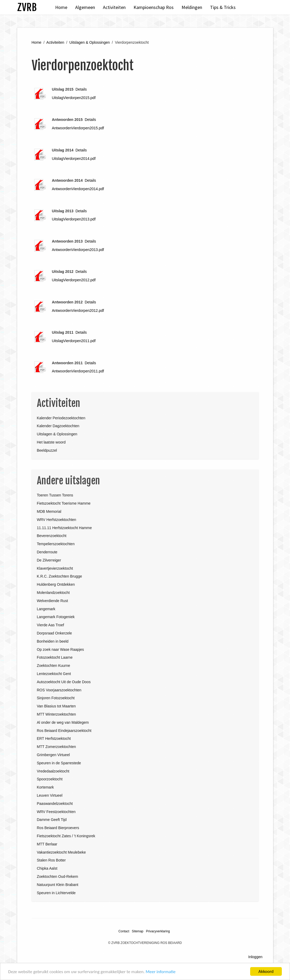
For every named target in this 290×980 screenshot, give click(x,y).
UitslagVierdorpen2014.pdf (74, 159)
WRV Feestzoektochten (56, 812)
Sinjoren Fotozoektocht (56, 698)
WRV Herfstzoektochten (57, 520)
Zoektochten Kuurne (54, 666)
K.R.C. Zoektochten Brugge (60, 576)
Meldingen (192, 7)
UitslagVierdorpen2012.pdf (74, 280)
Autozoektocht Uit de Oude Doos (64, 682)
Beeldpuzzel (47, 450)
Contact (124, 931)
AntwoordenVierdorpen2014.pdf (78, 189)
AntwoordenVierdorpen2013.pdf (78, 250)
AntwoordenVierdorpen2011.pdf (78, 371)
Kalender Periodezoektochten (61, 418)
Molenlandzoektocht (53, 593)
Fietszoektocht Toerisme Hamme (64, 503)
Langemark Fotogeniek (56, 617)
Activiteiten (114, 7)
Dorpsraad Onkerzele (54, 633)
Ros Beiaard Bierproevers (58, 828)
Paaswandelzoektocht (55, 804)
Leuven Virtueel (50, 795)
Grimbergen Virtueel (53, 755)
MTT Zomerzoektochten (56, 747)
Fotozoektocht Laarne (55, 657)
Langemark (46, 609)
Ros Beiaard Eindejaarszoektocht (64, 731)
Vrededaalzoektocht (53, 771)
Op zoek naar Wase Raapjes (60, 649)
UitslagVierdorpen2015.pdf (74, 98)
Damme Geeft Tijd (52, 820)
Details (81, 89)
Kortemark (46, 787)
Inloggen (255, 957)
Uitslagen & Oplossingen (90, 42)
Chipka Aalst (47, 868)
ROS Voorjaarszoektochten (59, 690)
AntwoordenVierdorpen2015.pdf (78, 128)
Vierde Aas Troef (51, 625)
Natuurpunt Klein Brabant (58, 885)
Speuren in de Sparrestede (59, 763)
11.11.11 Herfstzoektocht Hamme (65, 528)
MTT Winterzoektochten (56, 714)
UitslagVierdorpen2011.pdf (74, 341)
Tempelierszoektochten (56, 544)
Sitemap (138, 931)
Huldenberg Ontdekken (56, 584)
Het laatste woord (51, 442)
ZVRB (27, 7)
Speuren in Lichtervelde (56, 893)
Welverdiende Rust (53, 601)
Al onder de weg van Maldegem (63, 722)
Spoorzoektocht (50, 779)
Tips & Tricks (223, 7)
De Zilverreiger (49, 560)
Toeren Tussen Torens (55, 495)
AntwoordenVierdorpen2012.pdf (78, 311)
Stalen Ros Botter (51, 860)
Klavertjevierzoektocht (55, 568)
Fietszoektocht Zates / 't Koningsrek (66, 836)
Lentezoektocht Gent (54, 674)
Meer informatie (161, 972)
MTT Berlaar (47, 844)
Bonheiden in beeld (53, 641)
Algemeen (85, 7)
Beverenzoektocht (52, 536)
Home (61, 7)
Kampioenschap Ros (154, 7)
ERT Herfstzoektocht (54, 738)
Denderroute (47, 552)
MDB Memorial (49, 511)
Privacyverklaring (158, 931)
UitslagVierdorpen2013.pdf (74, 219)
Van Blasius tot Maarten (56, 706)
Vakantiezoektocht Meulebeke (61, 852)
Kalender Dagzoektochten (58, 426)
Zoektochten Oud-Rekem (58, 876)
